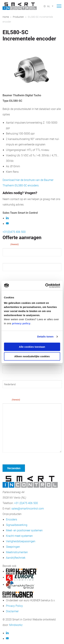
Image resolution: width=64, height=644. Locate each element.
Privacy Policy (14, 606)
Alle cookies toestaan (32, 347)
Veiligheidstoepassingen (21, 541)
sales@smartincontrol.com (28, 508)
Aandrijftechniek (16, 558)
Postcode (8, 376)
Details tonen (45, 337)
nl (49, 6)
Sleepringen (13, 547)
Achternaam (9, 274)
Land (5, 391)
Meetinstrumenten (17, 552)
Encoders (12, 519)
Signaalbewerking (17, 525)
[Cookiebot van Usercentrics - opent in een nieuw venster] (46, 286)
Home (6, 17)
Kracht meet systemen (19, 536)
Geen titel (8, 457)
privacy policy (21, 323)
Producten (18, 17)
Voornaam (8, 259)
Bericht (11, 400)
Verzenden (14, 468)
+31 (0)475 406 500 (26, 503)
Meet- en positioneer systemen (24, 530)
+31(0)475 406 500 (14, 232)
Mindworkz (16, 625)
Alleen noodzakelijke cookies (32, 356)
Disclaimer (12, 611)
